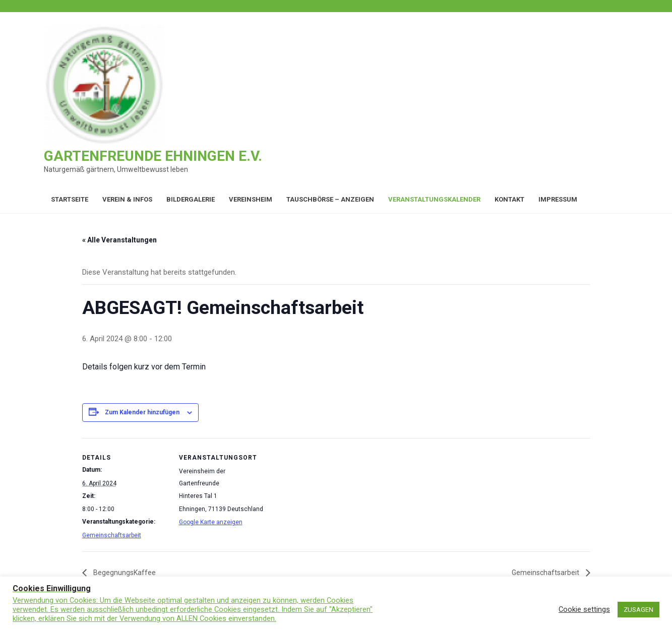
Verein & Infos (127, 199)
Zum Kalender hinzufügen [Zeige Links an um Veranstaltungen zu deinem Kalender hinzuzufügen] (142, 412)
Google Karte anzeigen (211, 522)
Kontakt (509, 199)
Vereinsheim (251, 199)
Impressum (558, 199)
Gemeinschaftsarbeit (112, 535)
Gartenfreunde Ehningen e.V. (153, 156)
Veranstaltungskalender (434, 199)
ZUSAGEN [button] (638, 610)
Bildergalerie (191, 199)
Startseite (70, 199)
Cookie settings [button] (584, 609)
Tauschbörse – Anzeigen (330, 199)
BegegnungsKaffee (124, 573)
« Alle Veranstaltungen (119, 240)
